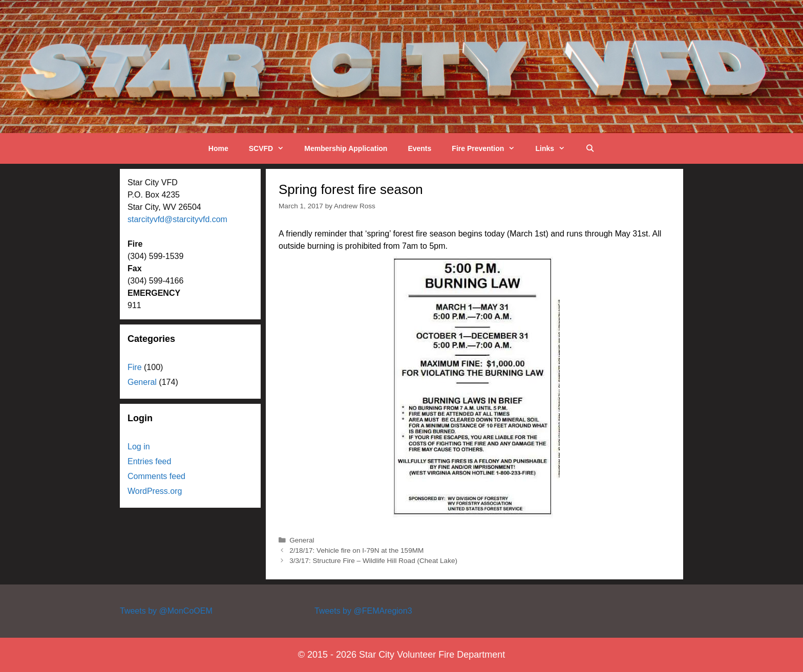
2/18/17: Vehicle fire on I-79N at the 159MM (356, 550)
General (302, 540)
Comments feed (156, 476)
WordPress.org (155, 491)
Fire (135, 367)
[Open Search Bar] (590, 148)
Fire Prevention (488, 148)
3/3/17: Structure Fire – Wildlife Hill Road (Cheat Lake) (373, 561)
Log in (139, 447)
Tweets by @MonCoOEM (166, 611)
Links (555, 148)
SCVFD (272, 148)
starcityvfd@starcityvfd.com (177, 219)
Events (419, 148)
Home (218, 148)
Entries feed (149, 461)
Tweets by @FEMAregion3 (363, 611)
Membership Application (346, 148)
